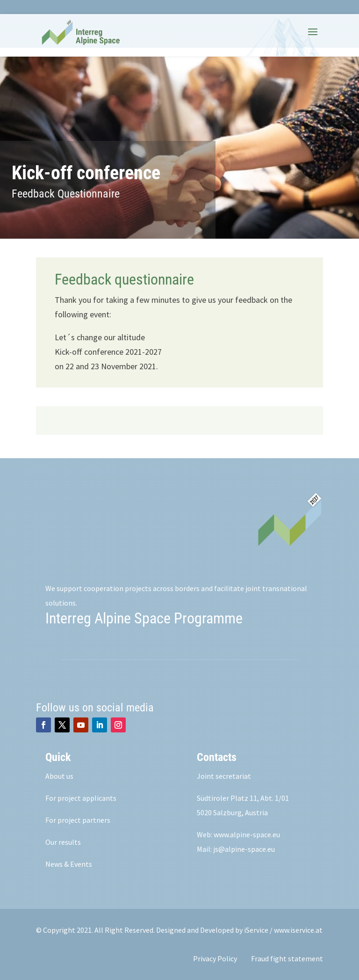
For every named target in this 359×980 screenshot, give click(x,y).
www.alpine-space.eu (247, 834)
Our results (63, 842)
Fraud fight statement (287, 958)
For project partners (78, 820)
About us (59, 776)
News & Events (69, 864)
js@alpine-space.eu (244, 849)
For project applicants (81, 798)
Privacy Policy (215, 958)
